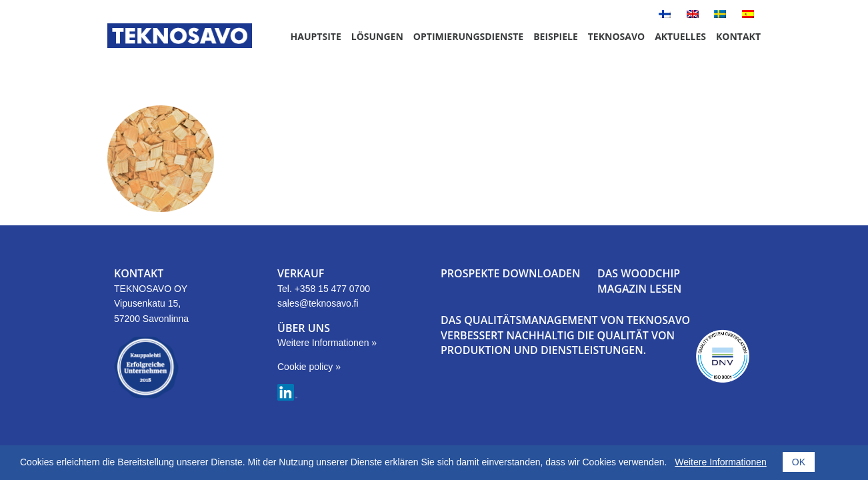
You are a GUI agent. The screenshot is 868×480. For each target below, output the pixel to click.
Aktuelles (680, 36)
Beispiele (556, 36)
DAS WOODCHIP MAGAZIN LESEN (639, 281)
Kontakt (738, 36)
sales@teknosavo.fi (318, 303)
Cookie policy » (309, 367)
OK (799, 462)
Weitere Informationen (720, 462)
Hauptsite (316, 36)
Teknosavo (616, 36)
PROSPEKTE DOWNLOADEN (511, 273)
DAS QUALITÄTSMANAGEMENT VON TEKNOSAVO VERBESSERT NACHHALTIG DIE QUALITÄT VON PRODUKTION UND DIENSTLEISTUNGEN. (565, 335)
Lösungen (377, 36)
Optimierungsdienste (468, 36)
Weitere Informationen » (327, 343)
